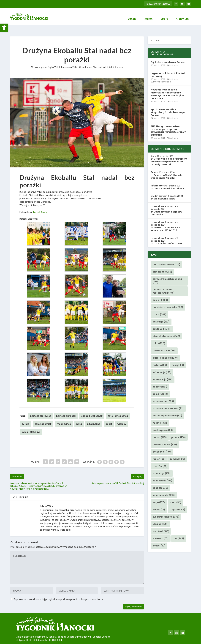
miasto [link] (160, 413)
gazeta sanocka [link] (165, 348)
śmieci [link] (159, 536)
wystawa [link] (161, 529)
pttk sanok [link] (162, 442)
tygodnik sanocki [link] (166, 507)
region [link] (159, 449)
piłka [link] (79, 414)
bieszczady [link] (162, 262)
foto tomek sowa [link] (118, 406)
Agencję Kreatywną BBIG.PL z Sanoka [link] (103, 638)
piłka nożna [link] (94, 414)
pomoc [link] (179, 428)
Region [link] (148, 14)
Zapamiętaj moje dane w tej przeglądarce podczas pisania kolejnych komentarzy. (59, 589)
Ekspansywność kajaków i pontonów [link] (167, 203)
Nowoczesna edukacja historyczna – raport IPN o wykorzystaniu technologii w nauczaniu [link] (167, 84)
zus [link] (179, 529)
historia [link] (160, 355)
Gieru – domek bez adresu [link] (169, 179)
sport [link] (109, 414)
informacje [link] (162, 363)
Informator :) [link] (158, 176)
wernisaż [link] (161, 521)
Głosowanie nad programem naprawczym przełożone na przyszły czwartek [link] (169, 152)
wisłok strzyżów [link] (31, 422)
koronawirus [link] (163, 391)
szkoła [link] (159, 500)
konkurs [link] (160, 384)
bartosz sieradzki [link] (66, 406)
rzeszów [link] (160, 456)
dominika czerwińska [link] (168, 297)
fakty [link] (159, 334)
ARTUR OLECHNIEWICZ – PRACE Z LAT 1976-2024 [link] (166, 219)
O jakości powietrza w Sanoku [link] (168, 52)
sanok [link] (160, 478)
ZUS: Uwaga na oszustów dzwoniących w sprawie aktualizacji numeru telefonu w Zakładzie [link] (169, 121)
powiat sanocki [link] (165, 435)
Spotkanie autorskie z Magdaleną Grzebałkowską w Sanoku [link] (168, 103)
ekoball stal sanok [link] (92, 406)
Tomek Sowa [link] (40, 202)
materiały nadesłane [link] (167, 406)
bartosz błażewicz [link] (41, 406)
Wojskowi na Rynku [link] (165, 189)
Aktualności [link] (85, 57)
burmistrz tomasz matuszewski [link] (164, 281)
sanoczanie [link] (162, 471)
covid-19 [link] (160, 290)
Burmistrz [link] (155, 72)
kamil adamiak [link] (43, 414)
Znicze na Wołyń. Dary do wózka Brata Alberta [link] (167, 167)
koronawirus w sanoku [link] (168, 399)
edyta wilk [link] (162, 319)
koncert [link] (160, 377)
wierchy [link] (122, 414)
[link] (4, 28)
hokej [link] (178, 355)
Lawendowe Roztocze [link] (163, 197)
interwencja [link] (163, 370)
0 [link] (109, 57)
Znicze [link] (155, 162)
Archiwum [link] (182, 14)
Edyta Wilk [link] (53, 57)
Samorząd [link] (166, 72)
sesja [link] (159, 493)
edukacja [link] (161, 312)
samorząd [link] (162, 464)
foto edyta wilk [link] (164, 341)
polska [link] (160, 428)
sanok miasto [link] (164, 485)
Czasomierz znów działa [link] (168, 234)
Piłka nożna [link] (99, 57)
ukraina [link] (160, 514)
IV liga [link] (26, 414)
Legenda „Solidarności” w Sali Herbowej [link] (168, 65)
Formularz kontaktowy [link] (158, 4)
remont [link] (178, 449)
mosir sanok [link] (64, 414)
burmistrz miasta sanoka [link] (167, 271)
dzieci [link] (160, 305)
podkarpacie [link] (164, 420)
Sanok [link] (132, 14)
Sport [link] (164, 14)
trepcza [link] (177, 500)
